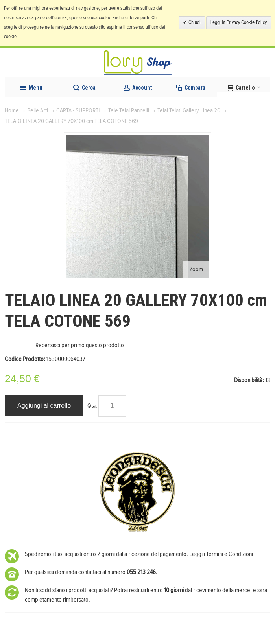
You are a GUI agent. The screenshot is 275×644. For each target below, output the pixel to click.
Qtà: (92, 406)
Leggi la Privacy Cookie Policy (239, 23)
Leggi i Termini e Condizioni (221, 554)
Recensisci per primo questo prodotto (80, 345)
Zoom (196, 269)
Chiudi (194, 23)
